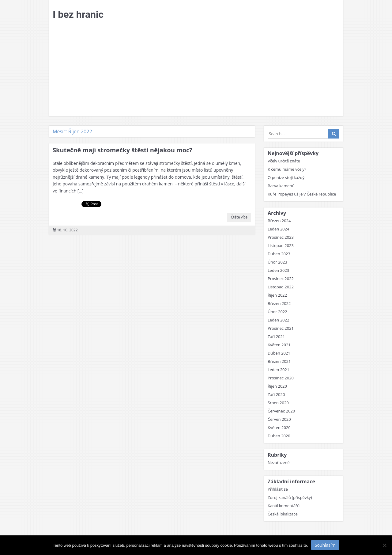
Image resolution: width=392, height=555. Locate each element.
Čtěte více (239, 217)
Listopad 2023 (281, 245)
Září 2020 (276, 394)
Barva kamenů (281, 186)
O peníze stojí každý (286, 177)
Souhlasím (325, 545)
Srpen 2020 (278, 403)
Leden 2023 (278, 270)
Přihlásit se (278, 489)
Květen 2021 (279, 345)
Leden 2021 (278, 370)
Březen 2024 (279, 221)
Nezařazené (279, 462)
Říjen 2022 (277, 295)
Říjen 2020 (277, 386)
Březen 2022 (279, 303)
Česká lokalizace (283, 514)
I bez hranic (78, 14)
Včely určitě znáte (284, 161)
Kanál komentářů (284, 506)
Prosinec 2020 (281, 378)
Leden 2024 (278, 229)
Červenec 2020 (281, 411)
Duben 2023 (279, 254)
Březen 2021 (279, 361)
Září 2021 (276, 336)
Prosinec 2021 (281, 328)
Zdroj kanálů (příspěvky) (290, 497)
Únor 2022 (277, 312)
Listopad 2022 (281, 287)
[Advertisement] (196, 70)
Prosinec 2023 (281, 237)
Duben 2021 (279, 353)
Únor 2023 (277, 262)
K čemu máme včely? (287, 169)
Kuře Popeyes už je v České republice (302, 194)
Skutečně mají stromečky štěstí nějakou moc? (123, 150)
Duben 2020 (279, 436)
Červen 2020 (279, 419)
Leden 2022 (278, 320)
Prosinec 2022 (281, 279)
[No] (384, 545)
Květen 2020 (279, 428)
